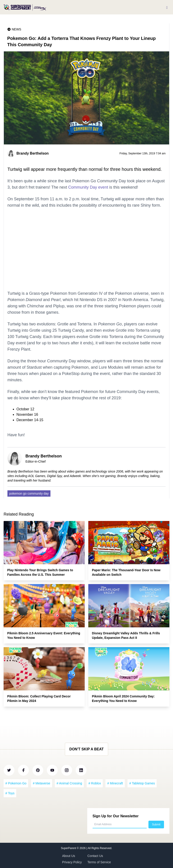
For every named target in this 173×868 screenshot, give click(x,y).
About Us (69, 856)
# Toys (10, 793)
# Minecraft (115, 783)
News (16, 29)
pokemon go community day (29, 493)
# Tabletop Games (142, 783)
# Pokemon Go (16, 783)
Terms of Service (99, 862)
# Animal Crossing (69, 783)
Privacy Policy (72, 862)
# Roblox (95, 783)
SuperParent (69, 848)
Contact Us (95, 856)
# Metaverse (42, 783)
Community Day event (88, 187)
